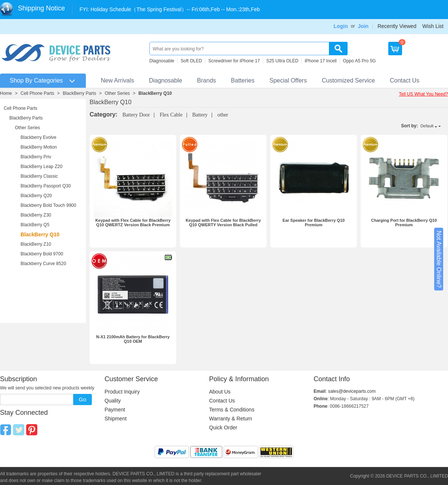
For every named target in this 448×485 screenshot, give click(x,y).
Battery (200, 115)
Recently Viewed (397, 26)
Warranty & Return (231, 419)
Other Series (117, 93)
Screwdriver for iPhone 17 (234, 61)
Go (83, 399)
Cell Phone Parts (37, 93)
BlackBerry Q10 (155, 93)
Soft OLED (191, 61)
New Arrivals (117, 80)
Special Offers (288, 80)
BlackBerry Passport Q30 (46, 186)
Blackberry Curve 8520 (43, 264)
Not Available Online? (439, 259)
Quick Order (223, 428)
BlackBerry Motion (39, 147)
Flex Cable (171, 115)
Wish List (433, 26)
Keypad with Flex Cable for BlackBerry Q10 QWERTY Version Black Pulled (223, 223)
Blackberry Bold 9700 (42, 254)
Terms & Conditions (232, 410)
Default (427, 126)
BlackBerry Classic (39, 176)
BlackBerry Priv (36, 157)
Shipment (116, 419)
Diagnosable (162, 61)
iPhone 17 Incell (321, 61)
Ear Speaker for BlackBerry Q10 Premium (314, 223)
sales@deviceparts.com (352, 391)
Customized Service (348, 80)
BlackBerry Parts (79, 93)
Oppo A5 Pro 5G (360, 61)
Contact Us (405, 80)
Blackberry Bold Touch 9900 (48, 205)
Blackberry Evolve (38, 137)
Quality (113, 401)
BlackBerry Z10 (36, 244)
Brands (207, 80)
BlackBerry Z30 (36, 215)
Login (341, 26)
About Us (220, 392)
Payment (115, 410)
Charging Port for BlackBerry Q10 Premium (404, 223)
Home (6, 93)
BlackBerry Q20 (36, 196)
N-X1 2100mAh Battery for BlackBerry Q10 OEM (133, 339)
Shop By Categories (36, 80)
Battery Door (136, 115)
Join (363, 26)
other (223, 115)
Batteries (243, 80)
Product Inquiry (122, 392)
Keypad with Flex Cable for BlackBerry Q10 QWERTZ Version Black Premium (133, 223)
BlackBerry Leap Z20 (41, 167)
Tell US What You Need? (424, 94)
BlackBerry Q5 (35, 225)
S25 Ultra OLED (282, 61)
